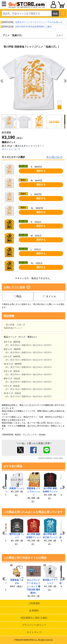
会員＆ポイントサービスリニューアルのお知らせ (39, 22)
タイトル (49, 296)
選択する (41, 171)
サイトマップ (34, 632)
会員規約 (34, 610)
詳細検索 (63, 13)
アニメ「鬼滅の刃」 (13, 35)
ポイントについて (11, 149)
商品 (18, 296)
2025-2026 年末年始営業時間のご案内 (33, 27)
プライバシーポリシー (34, 625)
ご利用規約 (34, 603)
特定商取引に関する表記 (34, 618)
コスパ (59, 35)
